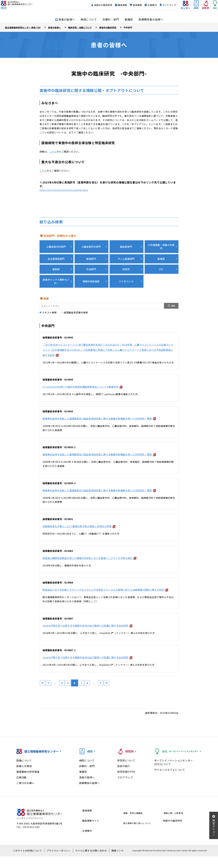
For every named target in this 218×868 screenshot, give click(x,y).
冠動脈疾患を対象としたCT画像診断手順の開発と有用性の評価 (86, 537)
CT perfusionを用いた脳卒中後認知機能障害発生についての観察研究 (90, 382)
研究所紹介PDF (126, 788)
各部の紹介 (124, 782)
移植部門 (91, 255)
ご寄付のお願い (25, 799)
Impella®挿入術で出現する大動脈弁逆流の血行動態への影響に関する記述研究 (96, 642)
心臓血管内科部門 (56, 245)
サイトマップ (163, 7)
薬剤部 (56, 265)
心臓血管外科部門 (91, 245)
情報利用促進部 (91, 277)
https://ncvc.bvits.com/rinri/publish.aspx (64, 190)
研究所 (126, 265)
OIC (161, 265)
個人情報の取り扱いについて (138, 834)
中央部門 (91, 265)
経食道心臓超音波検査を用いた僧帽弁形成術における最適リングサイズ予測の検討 (99, 569)
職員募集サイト (91, 834)
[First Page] (43, 699)
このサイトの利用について (31, 862)
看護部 (161, 255)
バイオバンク (126, 277)
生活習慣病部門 (56, 255)
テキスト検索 (48, 308)
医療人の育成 (24, 782)
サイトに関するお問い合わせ (89, 862)
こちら (53, 152)
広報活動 (21, 793)
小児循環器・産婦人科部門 (161, 245)
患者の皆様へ (87, 793)
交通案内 (146, 7)
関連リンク (112, 862)
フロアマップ (125, 793)
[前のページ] (51, 699)
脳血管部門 (126, 245)
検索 (173, 301)
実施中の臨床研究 (97, 7)
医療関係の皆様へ (89, 799)
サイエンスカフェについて (170, 786)
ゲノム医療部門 (126, 255)
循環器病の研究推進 (28, 788)
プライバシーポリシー (59, 862)
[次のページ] (111, 699)
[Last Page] (119, 699)
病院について (87, 777)
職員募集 (117, 7)
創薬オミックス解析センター (56, 277)
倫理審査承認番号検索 (75, 308)
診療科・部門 (87, 782)
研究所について (126, 777)
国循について (24, 777)
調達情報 (132, 7)
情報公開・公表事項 (174, 827)
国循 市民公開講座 (134, 827)
